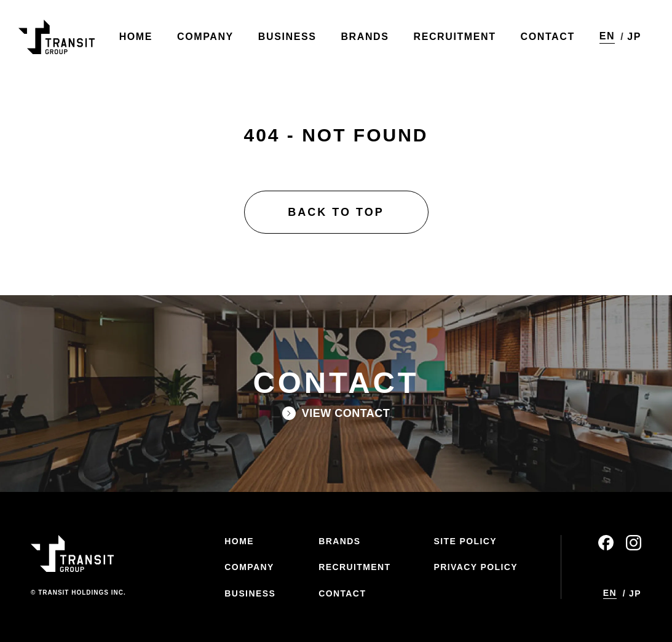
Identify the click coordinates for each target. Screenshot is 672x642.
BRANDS (339, 541)
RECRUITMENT (354, 567)
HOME (239, 541)
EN (607, 36)
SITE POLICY (465, 541)
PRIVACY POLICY (476, 567)
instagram (634, 543)
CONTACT (342, 593)
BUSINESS (250, 593)
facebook (606, 543)
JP (634, 37)
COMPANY (249, 567)
